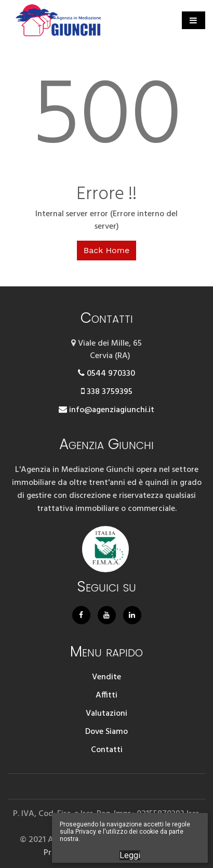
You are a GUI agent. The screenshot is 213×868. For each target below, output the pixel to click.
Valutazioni (106, 714)
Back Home (106, 250)
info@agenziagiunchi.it (106, 410)
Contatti (107, 750)
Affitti (106, 695)
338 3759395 (107, 392)
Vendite (106, 677)
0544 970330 (106, 374)
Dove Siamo (106, 732)
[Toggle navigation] (194, 20)
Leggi (130, 855)
